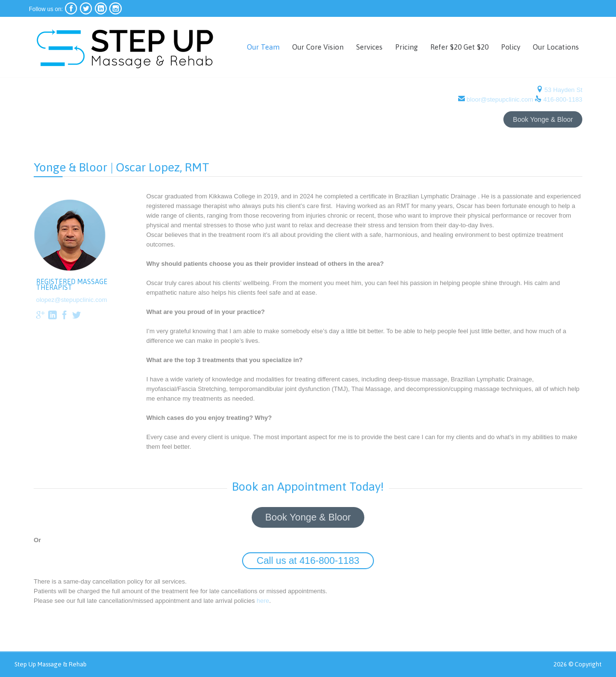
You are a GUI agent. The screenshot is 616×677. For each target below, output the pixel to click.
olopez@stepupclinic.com (72, 300)
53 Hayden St (563, 90)
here (261, 604)
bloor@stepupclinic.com (500, 99)
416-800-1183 (563, 99)
